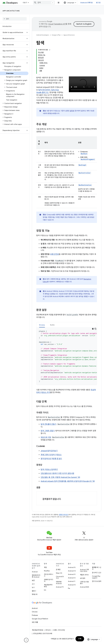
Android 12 (72, 578)
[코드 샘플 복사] (96, 329)
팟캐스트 (35, 594)
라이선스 (48, 630)
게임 (45, 567)
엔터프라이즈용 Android (36, 576)
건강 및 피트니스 (49, 575)
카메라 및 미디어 (49, 580)
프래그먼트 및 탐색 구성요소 (51, 455)
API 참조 (83, 578)
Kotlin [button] (52, 325)
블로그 (34, 591)
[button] (13, 32)
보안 (33, 580)
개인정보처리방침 (48, 586)
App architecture (11, 11)
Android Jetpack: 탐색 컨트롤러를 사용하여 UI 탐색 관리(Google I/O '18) (68, 481)
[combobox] (44, 3)
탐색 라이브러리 (44, 90)
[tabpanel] (67, 356)
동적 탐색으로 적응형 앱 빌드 (51, 459)
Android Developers (43, 35)
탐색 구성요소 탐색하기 (49, 470)
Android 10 (72, 585)
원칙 (71, 111)
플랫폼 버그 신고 (97, 568)
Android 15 (72, 567)
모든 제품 (35, 622)
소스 (33, 584)
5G (45, 590)
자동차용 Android (59, 583)
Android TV (60, 587)
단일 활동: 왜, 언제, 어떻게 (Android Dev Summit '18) (60, 477)
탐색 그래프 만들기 (48, 431)
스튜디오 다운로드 (84, 583)
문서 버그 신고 (97, 573)
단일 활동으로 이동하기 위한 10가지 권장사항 (57, 473)
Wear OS (59, 573)
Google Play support (96, 577)
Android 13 (72, 574)
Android (35, 572)
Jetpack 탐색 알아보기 (49, 451)
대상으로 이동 (46, 437)
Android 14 (72, 571)
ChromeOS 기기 (60, 577)
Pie (69, 588)
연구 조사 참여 (97, 581)
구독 (80, 639)
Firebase (35, 615)
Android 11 (72, 581)
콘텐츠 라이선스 (64, 515)
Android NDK (84, 587)
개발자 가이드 (84, 575)
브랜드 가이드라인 (59, 630)
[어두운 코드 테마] (93, 329)
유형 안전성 (55, 254)
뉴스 (33, 587)
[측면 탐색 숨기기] (26, 640)
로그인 (98, 3)
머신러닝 (47, 571)
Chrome (35, 612)
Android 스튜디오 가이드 (84, 570)
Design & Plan (56, 35)
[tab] (42, 325)
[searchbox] (15, 19)
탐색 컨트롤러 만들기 (48, 424)
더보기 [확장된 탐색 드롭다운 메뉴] (25, 3)
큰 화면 (58, 570)
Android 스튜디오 (87, 3)
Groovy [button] (42, 325)
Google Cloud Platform (40, 619)
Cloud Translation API (57, 24)
